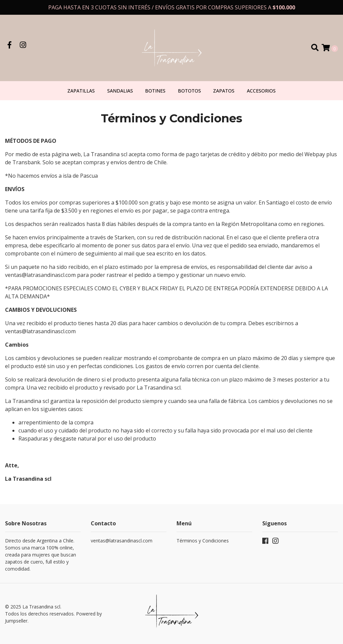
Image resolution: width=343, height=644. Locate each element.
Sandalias (120, 91)
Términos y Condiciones (203, 541)
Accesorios (261, 91)
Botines (155, 91)
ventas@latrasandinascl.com (122, 541)
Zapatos (224, 91)
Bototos (189, 91)
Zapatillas (81, 91)
